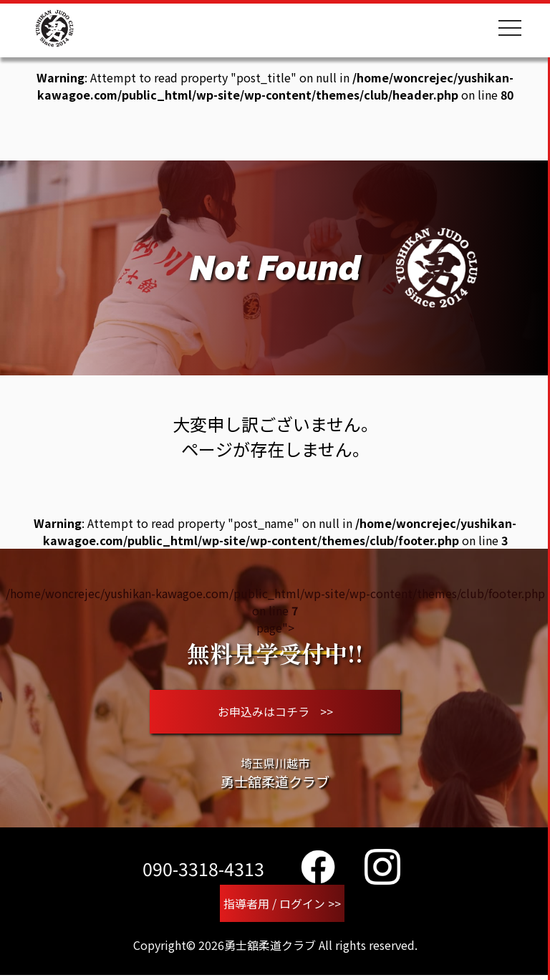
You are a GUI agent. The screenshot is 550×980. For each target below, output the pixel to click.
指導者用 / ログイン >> (282, 908)
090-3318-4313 (203, 872)
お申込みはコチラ (275, 714)
